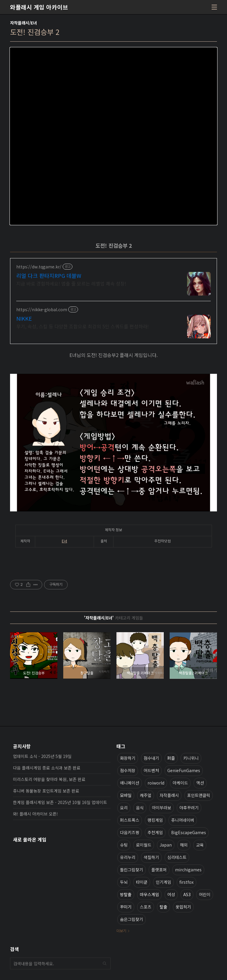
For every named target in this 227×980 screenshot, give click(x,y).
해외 (184, 845)
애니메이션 (130, 783)
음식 (140, 808)
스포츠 (146, 907)
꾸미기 (126, 907)
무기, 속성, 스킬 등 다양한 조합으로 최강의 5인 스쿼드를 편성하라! (82, 326)
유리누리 (128, 857)
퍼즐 (171, 758)
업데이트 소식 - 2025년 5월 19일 (42, 756)
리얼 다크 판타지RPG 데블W (49, 275)
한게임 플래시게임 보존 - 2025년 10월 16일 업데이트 (60, 802)
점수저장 (128, 770)
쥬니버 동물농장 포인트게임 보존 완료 (46, 791)
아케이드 (180, 783)
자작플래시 (169, 795)
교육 (200, 845)
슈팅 (124, 845)
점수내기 (151, 758)
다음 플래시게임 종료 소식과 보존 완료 (47, 768)
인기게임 (163, 882)
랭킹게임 (155, 820)
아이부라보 (162, 808)
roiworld (156, 783)
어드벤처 (151, 770)
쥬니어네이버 (183, 820)
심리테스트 (177, 857)
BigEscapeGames (189, 832)
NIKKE (24, 318)
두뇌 (124, 882)
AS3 (187, 894)
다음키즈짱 (130, 832)
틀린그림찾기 (132, 870)
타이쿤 (142, 882)
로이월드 (144, 845)
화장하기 (128, 758)
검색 (105, 963)
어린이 (205, 894)
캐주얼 (146, 795)
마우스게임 (149, 894)
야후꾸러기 (189, 808)
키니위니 (191, 758)
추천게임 (155, 832)
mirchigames (188, 870)
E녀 (64, 541)
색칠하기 (151, 857)
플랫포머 (159, 870)
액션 (200, 783)
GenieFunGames (184, 770)
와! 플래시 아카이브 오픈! (35, 814)
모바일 (126, 795)
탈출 (163, 907)
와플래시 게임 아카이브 (39, 7)
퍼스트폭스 (130, 820)
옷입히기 (183, 907)
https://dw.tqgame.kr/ (39, 267)
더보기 (121, 931)
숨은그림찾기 (132, 919)
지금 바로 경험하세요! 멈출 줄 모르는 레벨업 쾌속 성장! (71, 283)
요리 (124, 808)
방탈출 (126, 894)
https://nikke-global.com (42, 310)
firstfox (187, 882)
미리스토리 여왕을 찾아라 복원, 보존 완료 (49, 779)
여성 (171, 894)
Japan (166, 845)
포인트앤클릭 (199, 795)
